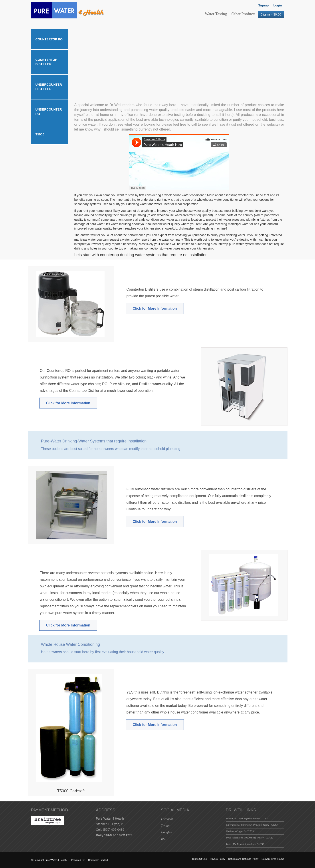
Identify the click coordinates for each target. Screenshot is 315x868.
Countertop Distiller (46, 62)
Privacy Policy (217, 859)
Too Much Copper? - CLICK (240, 831)
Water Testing (216, 14)
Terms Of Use (199, 859)
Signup (263, 5)
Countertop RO (49, 39)
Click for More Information (155, 308)
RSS (164, 839)
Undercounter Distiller (49, 87)
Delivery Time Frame (273, 859)
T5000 (40, 134)
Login (277, 5)
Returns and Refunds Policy (243, 859)
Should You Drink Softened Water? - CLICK (248, 818)
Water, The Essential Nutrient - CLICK (245, 844)
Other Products (243, 14)
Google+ (167, 832)
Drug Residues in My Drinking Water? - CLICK (249, 838)
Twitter (165, 826)
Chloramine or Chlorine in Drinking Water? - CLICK (252, 825)
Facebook (167, 819)
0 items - (271, 14)
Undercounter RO (49, 112)
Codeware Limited (98, 860)
